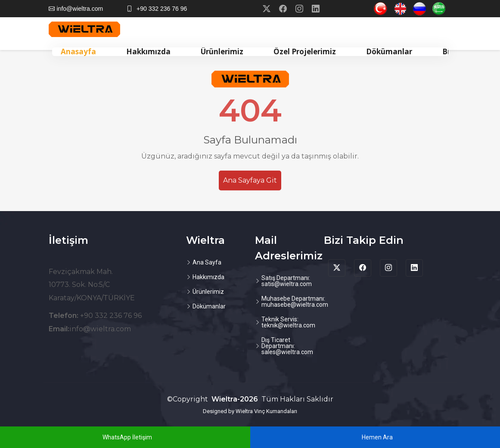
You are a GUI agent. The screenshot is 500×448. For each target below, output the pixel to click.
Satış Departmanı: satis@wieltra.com (287, 281)
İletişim (68, 240)
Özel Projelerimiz (305, 51)
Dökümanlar (389, 51)
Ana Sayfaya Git (250, 180)
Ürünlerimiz (222, 51)
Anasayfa (78, 51)
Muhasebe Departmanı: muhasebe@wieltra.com (295, 302)
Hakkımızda (148, 51)
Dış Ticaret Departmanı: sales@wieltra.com (287, 346)
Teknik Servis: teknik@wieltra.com (288, 322)
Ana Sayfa (207, 262)
